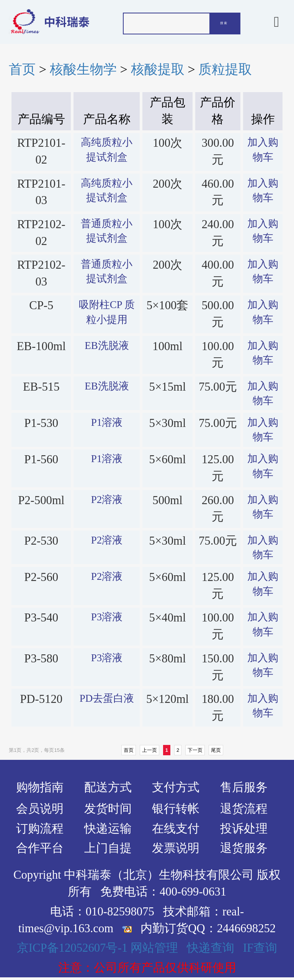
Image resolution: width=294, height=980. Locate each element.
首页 (22, 69)
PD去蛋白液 (107, 698)
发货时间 (108, 809)
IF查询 (260, 948)
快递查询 (211, 948)
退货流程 (244, 809)
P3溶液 (107, 617)
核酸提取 (158, 69)
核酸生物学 (83, 69)
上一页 (149, 750)
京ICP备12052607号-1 (72, 948)
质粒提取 (225, 69)
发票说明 (176, 848)
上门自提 (108, 848)
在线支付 (176, 829)
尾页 (216, 750)
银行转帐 (176, 809)
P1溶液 (107, 422)
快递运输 (108, 829)
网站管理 (154, 948)
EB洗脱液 (107, 346)
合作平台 (40, 848)
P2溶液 (107, 500)
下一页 (195, 750)
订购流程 (40, 829)
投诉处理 (244, 829)
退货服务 (244, 848)
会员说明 (40, 809)
